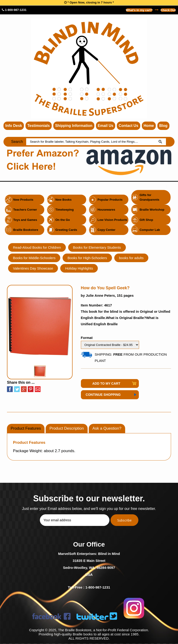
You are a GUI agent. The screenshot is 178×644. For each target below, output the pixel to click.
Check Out (168, 10)
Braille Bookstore (26, 230)
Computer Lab (150, 230)
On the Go (63, 220)
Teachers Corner (25, 210)
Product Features (26, 428)
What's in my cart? (139, 10)
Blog (163, 126)
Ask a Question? (107, 428)
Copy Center (106, 230)
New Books (64, 200)
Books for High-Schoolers (87, 258)
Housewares (106, 210)
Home (149, 126)
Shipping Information (74, 126)
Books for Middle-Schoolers (34, 258)
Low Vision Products (112, 220)
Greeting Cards (66, 230)
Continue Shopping (103, 395)
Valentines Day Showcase (33, 268)
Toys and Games (25, 220)
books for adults (131, 258)
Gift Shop (146, 220)
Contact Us (128, 126)
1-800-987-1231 (14, 10)
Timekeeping (65, 210)
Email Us (106, 126)
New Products (23, 200)
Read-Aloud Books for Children (37, 247)
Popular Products (110, 200)
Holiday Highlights (79, 268)
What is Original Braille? (126, 318)
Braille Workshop (152, 210)
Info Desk (14, 126)
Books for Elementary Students (97, 247)
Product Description (67, 428)
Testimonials (39, 126)
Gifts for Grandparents (149, 197)
